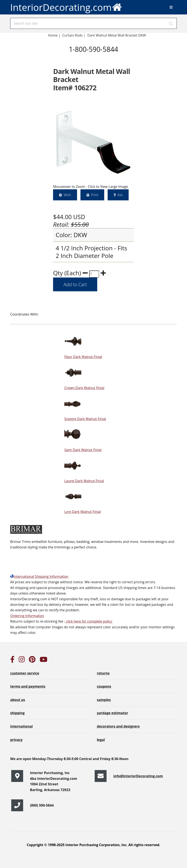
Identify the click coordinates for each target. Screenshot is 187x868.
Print (95, 195)
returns (103, 673)
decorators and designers (118, 726)
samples (104, 700)
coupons (104, 686)
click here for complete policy (89, 621)
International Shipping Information (39, 576)
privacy (16, 740)
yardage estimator (112, 713)
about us (18, 700)
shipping (17, 713)
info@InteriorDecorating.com (138, 776)
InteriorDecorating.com (66, 7)
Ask (120, 195)
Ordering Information (27, 616)
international (21, 726)
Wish (67, 195)
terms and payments (28, 686)
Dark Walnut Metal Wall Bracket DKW (117, 35)
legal (101, 740)
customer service (25, 673)
